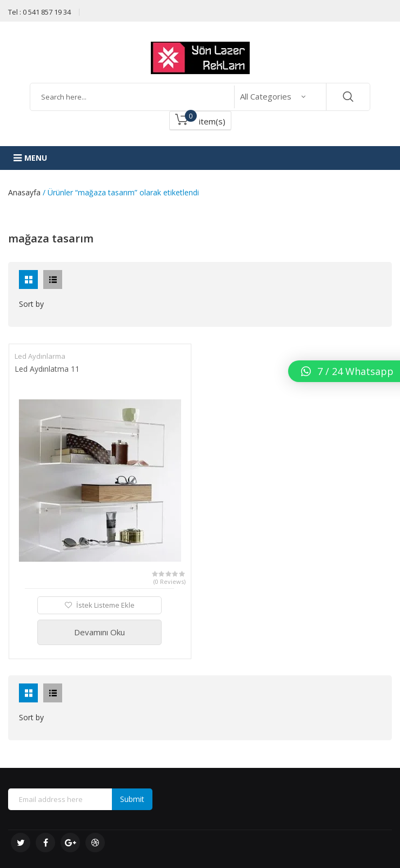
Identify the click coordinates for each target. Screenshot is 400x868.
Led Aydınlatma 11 (47, 369)
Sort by (31, 304)
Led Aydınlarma (40, 356)
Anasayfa (24, 192)
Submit (132, 799)
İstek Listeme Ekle (105, 605)
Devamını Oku (99, 632)
